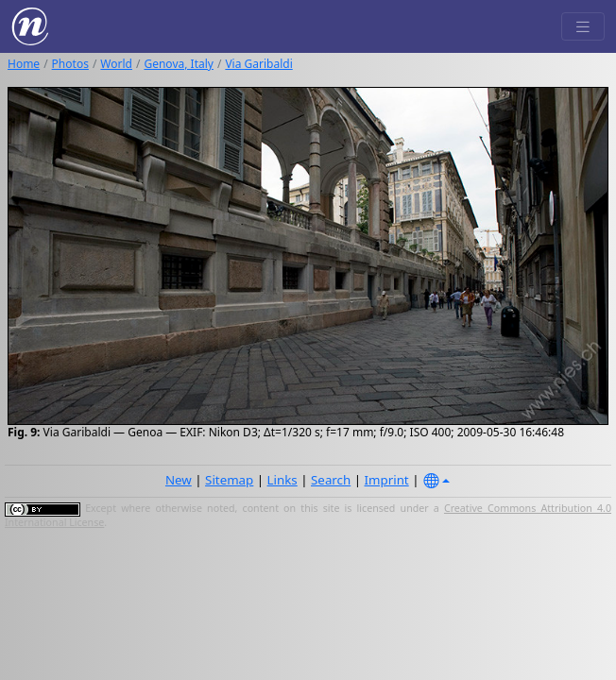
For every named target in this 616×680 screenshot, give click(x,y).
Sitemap (229, 480)
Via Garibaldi (258, 64)
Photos (70, 64)
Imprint (387, 480)
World (116, 64)
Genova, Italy (178, 64)
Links (282, 480)
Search (331, 480)
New (179, 480)
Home (24, 64)
